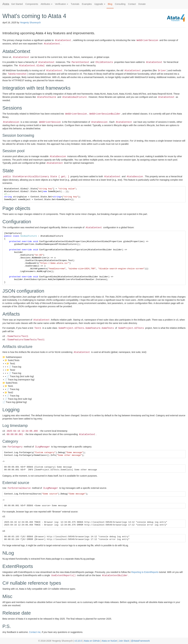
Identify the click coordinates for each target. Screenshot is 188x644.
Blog (110, 4)
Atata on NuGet (109, 641)
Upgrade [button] (100, 4)
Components (32, 4)
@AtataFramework (140, 641)
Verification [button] (62, 4)
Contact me (35, 632)
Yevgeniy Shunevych (30, 23)
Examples (87, 4)
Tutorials (75, 4)
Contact (132, 4)
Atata (6, 4)
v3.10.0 (78, 641)
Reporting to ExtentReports (145, 572)
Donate (142, 4)
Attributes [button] (47, 4)
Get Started (17, 4)
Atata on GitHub (92, 641)
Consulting (120, 4)
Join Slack (124, 641)
